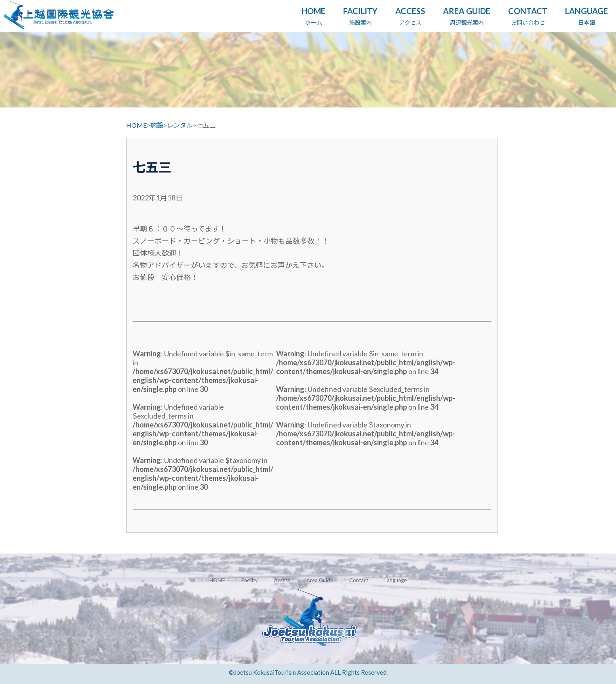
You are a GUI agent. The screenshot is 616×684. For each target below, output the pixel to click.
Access (282, 580)
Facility (250, 580)
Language (396, 580)
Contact (359, 580)
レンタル (180, 125)
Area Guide (320, 580)
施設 (157, 125)
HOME (136, 125)
